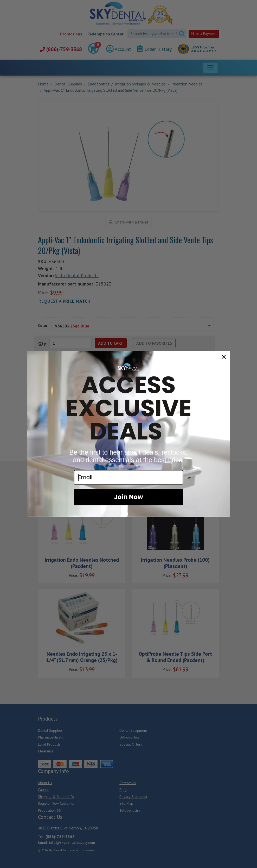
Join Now (128, 497)
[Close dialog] (224, 357)
